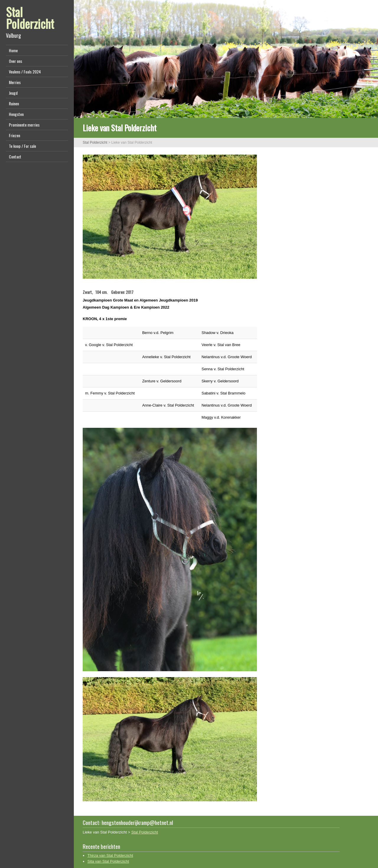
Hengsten (16, 114)
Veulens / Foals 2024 (25, 72)
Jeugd (13, 93)
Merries (15, 82)
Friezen (14, 135)
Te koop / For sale (22, 146)
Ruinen (14, 103)
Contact (15, 157)
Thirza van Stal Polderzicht (110, 855)
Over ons (16, 61)
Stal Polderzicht (30, 18)
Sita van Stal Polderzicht (108, 861)
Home (13, 50)
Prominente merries (24, 125)
